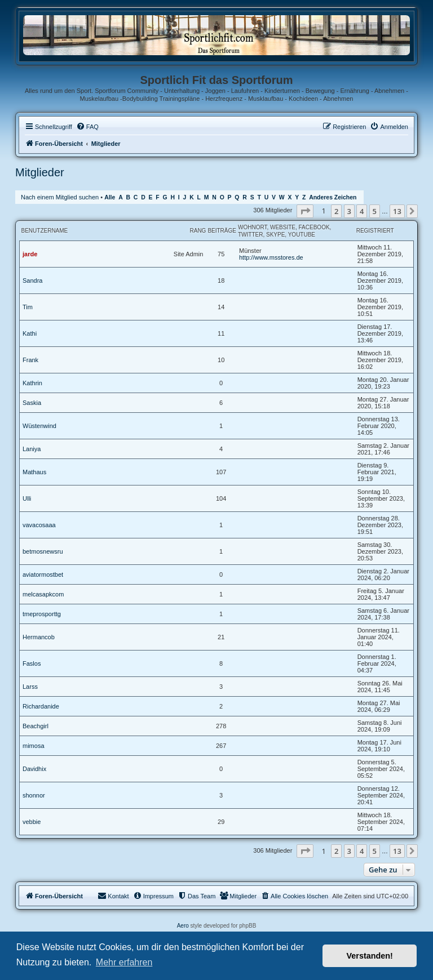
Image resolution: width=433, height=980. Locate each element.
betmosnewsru (43, 551)
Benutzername (45, 231)
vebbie (32, 822)
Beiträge (222, 231)
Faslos (32, 663)
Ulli (27, 498)
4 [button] (362, 211)
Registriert (375, 231)
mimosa (34, 746)
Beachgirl (36, 726)
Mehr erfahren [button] (124, 962)
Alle (110, 197)
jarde (30, 254)
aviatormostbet (43, 574)
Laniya (32, 449)
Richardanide (41, 706)
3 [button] (349, 211)
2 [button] (336, 211)
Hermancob (39, 637)
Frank (30, 360)
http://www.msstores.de (271, 257)
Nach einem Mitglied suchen (60, 197)
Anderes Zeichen (333, 197)
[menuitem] (87, 127)
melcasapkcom (43, 594)
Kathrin (32, 383)
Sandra (32, 280)
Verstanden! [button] (370, 956)
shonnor (34, 795)
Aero (183, 926)
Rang (198, 231)
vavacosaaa (39, 525)
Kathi (30, 333)
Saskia (32, 403)
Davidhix (34, 769)
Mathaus (34, 472)
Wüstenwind (39, 426)
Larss (30, 687)
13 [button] (397, 211)
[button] (305, 211)
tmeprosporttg (42, 614)
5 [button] (375, 211)
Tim (28, 307)
